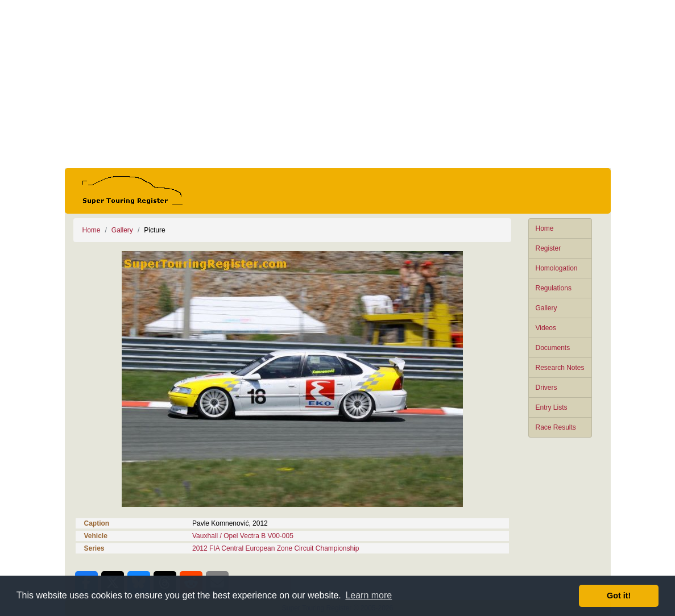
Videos (546, 328)
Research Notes (560, 368)
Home (545, 228)
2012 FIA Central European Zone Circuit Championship (276, 548)
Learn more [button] (368, 595)
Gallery (546, 308)
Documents (553, 348)
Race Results (556, 427)
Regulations (554, 288)
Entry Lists (552, 407)
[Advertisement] (338, 84)
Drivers (546, 388)
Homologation (557, 268)
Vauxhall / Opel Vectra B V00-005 (243, 536)
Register (548, 248)
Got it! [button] (619, 596)
